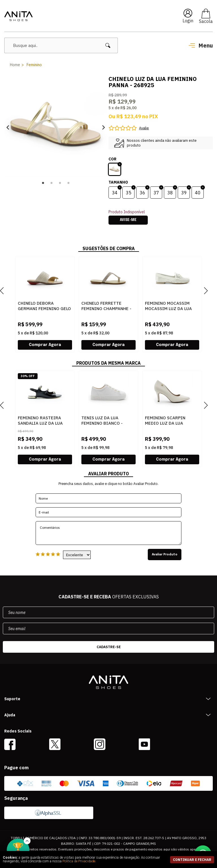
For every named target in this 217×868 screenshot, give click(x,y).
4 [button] (68, 183)
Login (188, 21)
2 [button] (51, 183)
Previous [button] (8, 127)
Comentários (108, 533)
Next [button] (104, 127)
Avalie (144, 128)
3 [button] (60, 183)
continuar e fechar (192, 860)
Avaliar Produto (165, 555)
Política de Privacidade (79, 861)
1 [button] (43, 183)
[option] (56, 127)
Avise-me (128, 220)
